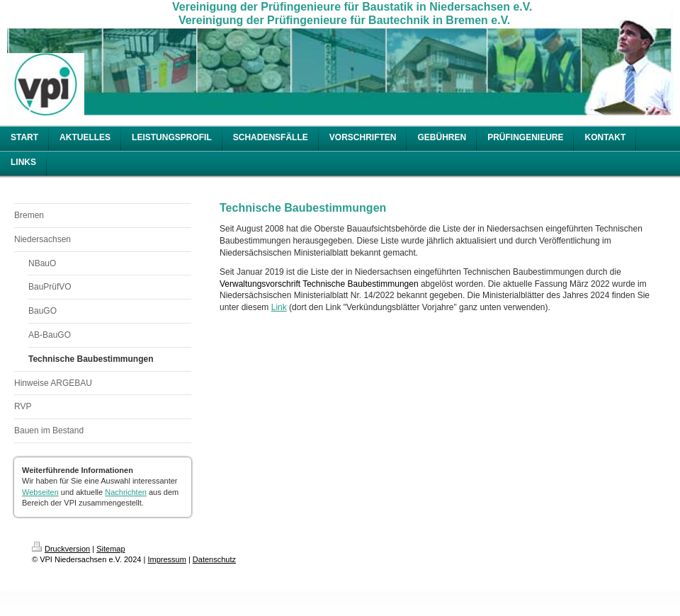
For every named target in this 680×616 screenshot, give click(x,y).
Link (279, 307)
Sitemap (110, 549)
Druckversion (61, 549)
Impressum (166, 559)
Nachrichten (126, 492)
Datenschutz (214, 559)
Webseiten (40, 492)
